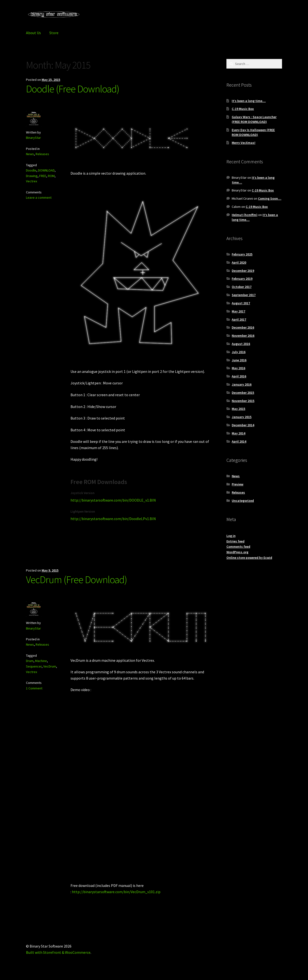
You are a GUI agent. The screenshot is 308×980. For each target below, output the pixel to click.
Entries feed (235, 541)
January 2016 (242, 384)
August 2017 (241, 303)
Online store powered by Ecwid (249, 558)
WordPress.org (237, 552)
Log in (231, 536)
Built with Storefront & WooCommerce (58, 952)
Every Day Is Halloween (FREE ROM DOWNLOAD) (253, 132)
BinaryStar (33, 138)
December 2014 (243, 425)
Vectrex (32, 181)
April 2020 (239, 262)
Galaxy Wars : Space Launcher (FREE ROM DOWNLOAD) (254, 119)
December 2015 (243, 393)
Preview (237, 484)
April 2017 (239, 319)
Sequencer (34, 666)
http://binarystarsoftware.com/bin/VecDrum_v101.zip (116, 892)
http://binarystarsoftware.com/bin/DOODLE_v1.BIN (113, 500)
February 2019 (242, 279)
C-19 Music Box (243, 109)
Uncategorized (243, 501)
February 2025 (242, 254)
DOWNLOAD (46, 170)
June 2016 (239, 360)
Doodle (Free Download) (73, 89)
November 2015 (243, 401)
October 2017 (242, 287)
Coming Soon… (270, 198)
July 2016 (239, 352)
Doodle (31, 170)
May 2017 (238, 311)
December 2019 (243, 271)
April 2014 (239, 441)
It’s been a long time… (249, 101)
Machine (41, 661)
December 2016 (243, 327)
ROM (51, 176)
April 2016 (239, 376)
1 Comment (34, 688)
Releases (42, 154)
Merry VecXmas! (244, 143)
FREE (43, 176)
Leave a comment (39, 197)
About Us (33, 33)
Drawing (32, 176)
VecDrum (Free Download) (77, 579)
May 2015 (238, 409)
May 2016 (238, 368)
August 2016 (241, 344)
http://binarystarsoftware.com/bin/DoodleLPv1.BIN (113, 519)
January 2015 (242, 417)
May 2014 (238, 433)
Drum (30, 661)
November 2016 (243, 336)
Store (54, 33)
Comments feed (238, 547)
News (30, 154)
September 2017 (244, 295)
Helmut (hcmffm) (245, 215)
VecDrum (50, 666)
